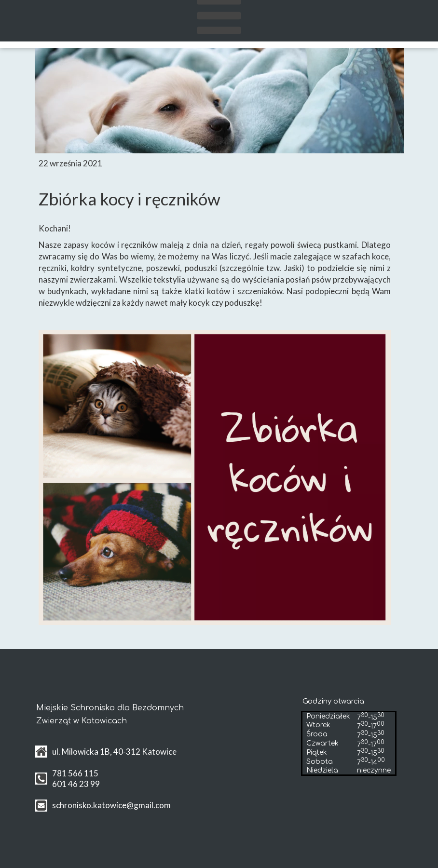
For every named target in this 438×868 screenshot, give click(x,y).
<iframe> (238, 749)
